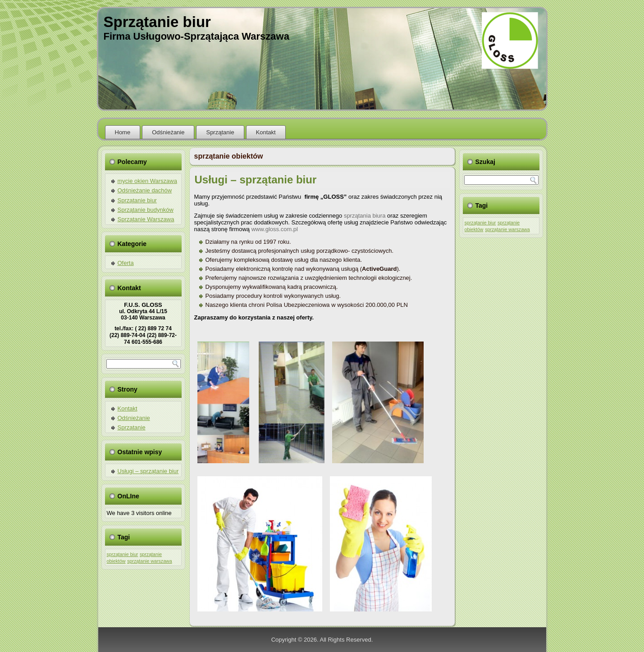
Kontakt (266, 132)
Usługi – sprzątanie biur (148, 471)
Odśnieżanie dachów (145, 190)
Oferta (126, 263)
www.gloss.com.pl (275, 229)
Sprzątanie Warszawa (146, 219)
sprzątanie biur (123, 554)
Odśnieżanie (168, 132)
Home (123, 132)
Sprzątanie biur (157, 22)
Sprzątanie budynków (146, 210)
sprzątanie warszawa (150, 561)
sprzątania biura (365, 216)
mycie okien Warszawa (147, 181)
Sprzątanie (220, 132)
